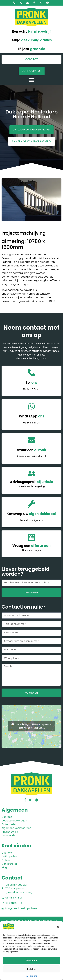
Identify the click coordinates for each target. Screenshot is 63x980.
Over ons (33, 976)
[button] (58, 927)
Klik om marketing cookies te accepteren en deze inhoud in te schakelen (31, 726)
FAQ (26, 976)
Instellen (32, 969)
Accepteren (31, 961)
